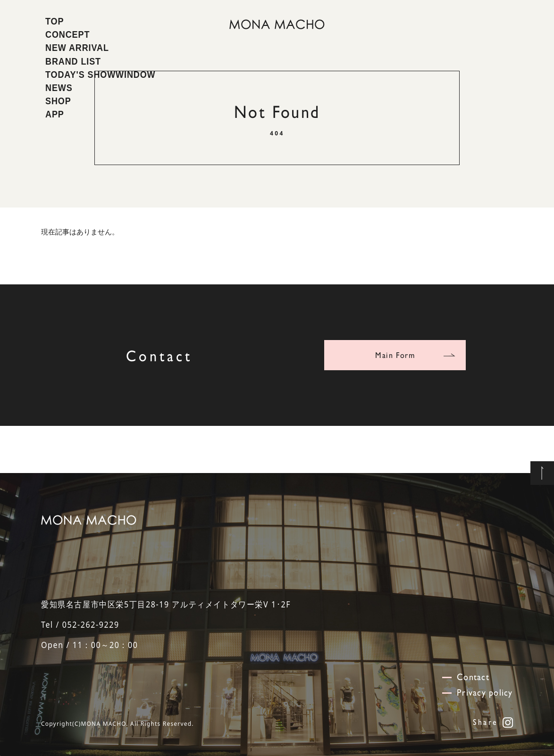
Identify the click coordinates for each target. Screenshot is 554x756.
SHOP (58, 101)
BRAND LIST (73, 61)
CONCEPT (67, 34)
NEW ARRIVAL (77, 48)
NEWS (59, 88)
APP (55, 114)
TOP (55, 21)
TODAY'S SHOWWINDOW (100, 75)
